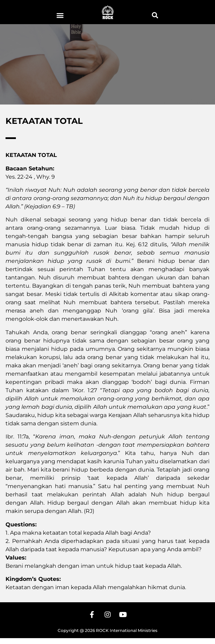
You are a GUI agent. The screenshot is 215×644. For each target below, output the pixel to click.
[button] (60, 15)
